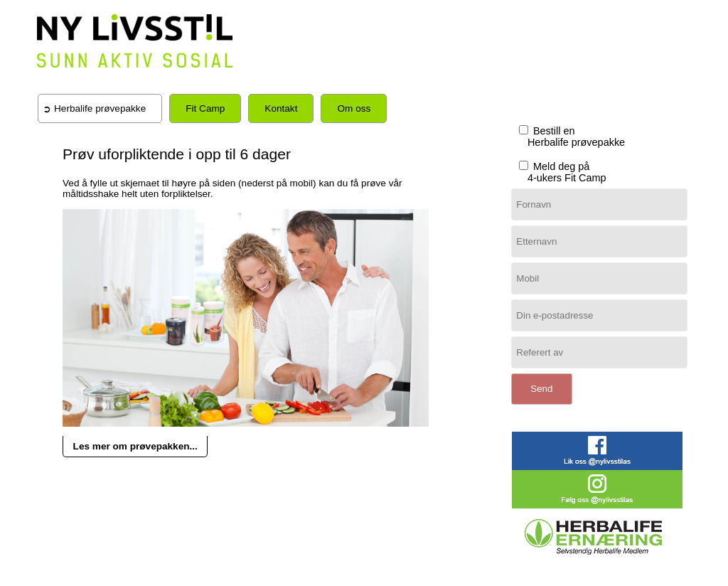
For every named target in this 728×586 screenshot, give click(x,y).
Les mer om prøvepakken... (135, 446)
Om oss (354, 108)
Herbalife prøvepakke (100, 108)
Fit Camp (205, 108)
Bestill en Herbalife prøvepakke (571, 137)
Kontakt (281, 108)
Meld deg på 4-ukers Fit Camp (561, 172)
